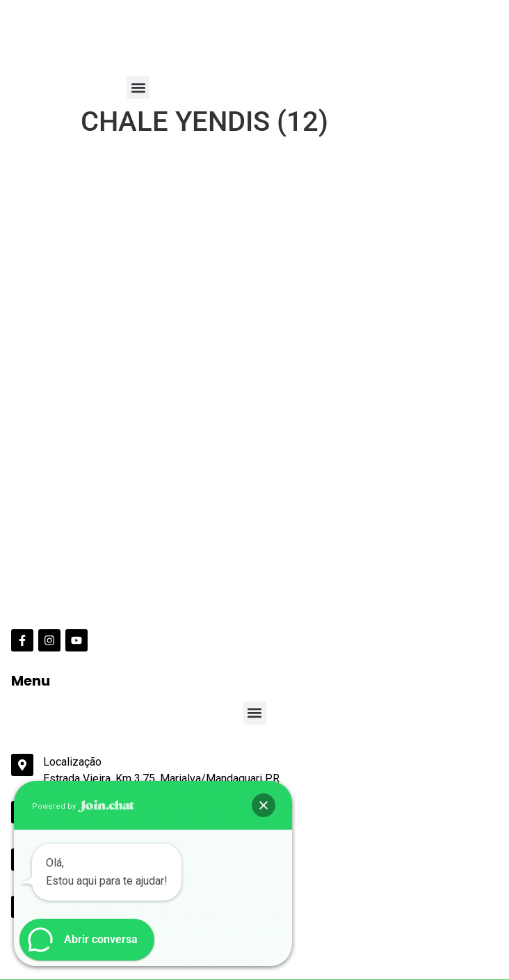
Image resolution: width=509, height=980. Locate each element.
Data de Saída (41, 897)
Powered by (83, 806)
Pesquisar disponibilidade (75, 961)
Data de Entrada (46, 855)
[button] (138, 87)
